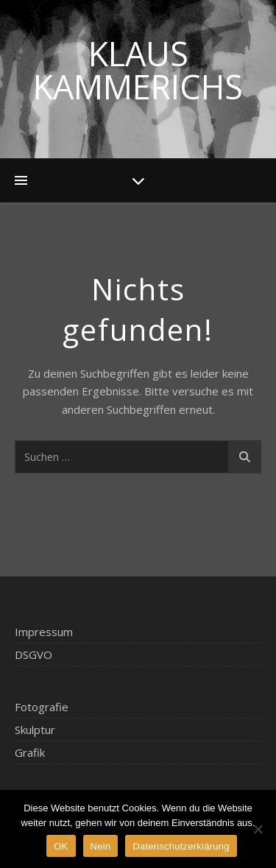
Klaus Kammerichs (138, 70)
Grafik (30, 752)
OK (61, 846)
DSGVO (33, 654)
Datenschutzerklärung (181, 846)
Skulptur (35, 730)
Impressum (44, 632)
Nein (101, 846)
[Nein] (258, 829)
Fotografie (42, 707)
